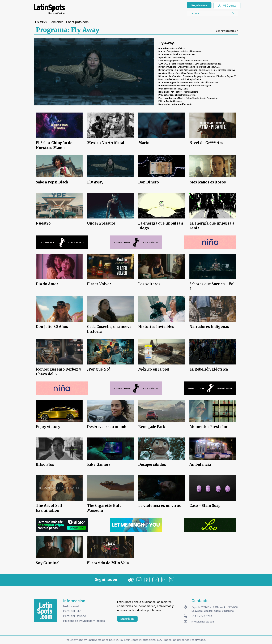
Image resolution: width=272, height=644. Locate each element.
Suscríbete (127, 619)
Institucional (71, 606)
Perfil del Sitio (72, 611)
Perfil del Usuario (75, 616)
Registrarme (199, 5)
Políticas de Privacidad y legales (84, 621)
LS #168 (41, 22)
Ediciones (56, 22)
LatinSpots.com (77, 22)
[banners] (62, 242)
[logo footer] (45, 611)
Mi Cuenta (227, 6)
